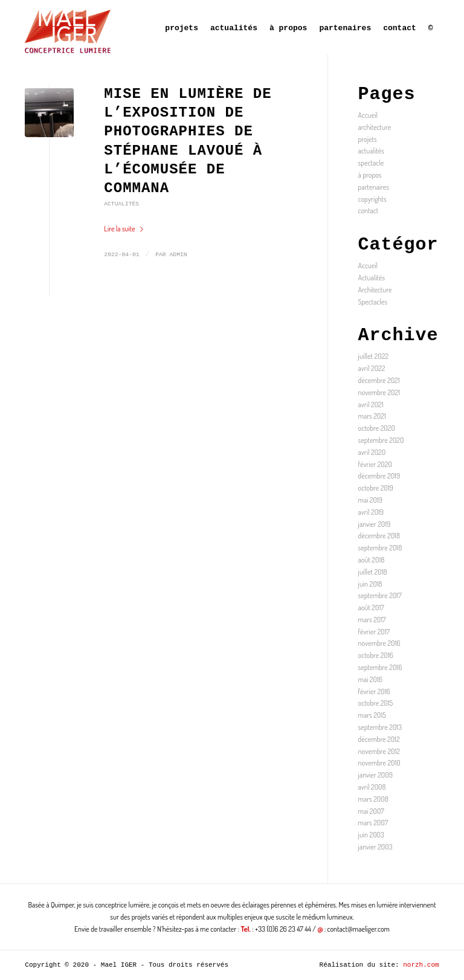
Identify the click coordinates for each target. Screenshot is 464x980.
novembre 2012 (379, 751)
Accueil (368, 115)
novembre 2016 (379, 643)
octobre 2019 (376, 488)
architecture (375, 127)
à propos (370, 175)
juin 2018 (370, 584)
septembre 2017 (380, 595)
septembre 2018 (380, 548)
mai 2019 (370, 500)
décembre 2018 (379, 536)
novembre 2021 (379, 392)
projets (368, 139)
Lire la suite (126, 229)
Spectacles (373, 302)
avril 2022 (372, 368)
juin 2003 (371, 835)
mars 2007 (373, 823)
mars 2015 (372, 715)
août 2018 (372, 560)
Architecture (375, 290)
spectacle (371, 163)
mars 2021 (372, 416)
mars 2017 (372, 620)
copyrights (372, 199)
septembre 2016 (380, 667)
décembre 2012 (379, 739)
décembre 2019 (379, 476)
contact (369, 211)
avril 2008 (372, 787)
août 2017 (371, 608)
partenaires (374, 187)
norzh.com (421, 965)
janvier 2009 (375, 775)
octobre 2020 (377, 428)
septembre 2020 (381, 440)
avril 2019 (371, 512)
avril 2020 (372, 452)
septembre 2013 (380, 727)
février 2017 (374, 632)
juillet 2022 (373, 356)
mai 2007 (371, 811)
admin (178, 255)
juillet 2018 (373, 572)
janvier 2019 (375, 524)
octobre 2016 (376, 655)
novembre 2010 (379, 763)
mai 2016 (370, 679)
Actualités (121, 204)
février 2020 (375, 464)
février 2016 (374, 691)
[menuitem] (182, 27)
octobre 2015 (376, 703)
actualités (371, 151)
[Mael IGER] (67, 27)
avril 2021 (371, 405)
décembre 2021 (379, 380)
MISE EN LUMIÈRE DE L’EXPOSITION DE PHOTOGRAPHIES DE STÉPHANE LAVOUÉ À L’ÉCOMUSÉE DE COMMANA (188, 141)
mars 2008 (373, 799)
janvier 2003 (375, 847)
